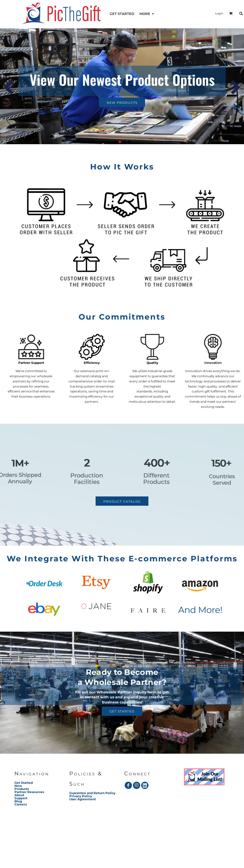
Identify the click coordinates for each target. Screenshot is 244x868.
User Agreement (83, 799)
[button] (204, 777)
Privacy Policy (81, 796)
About (19, 795)
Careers (21, 804)
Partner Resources (29, 792)
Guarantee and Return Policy (92, 793)
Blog (18, 801)
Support (21, 798)
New (18, 786)
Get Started (24, 783)
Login (219, 13)
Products (22, 789)
